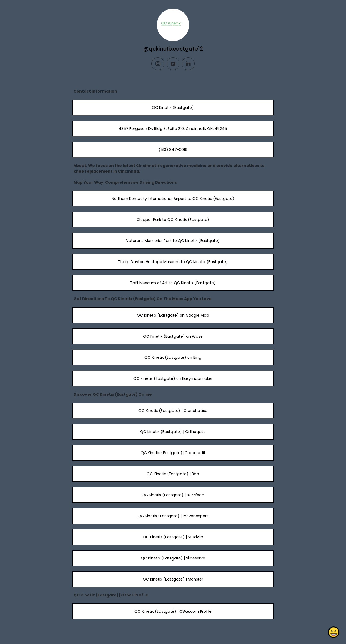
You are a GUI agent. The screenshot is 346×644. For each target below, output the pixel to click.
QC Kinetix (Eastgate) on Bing (173, 357)
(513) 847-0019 (173, 150)
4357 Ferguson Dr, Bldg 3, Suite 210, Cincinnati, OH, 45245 (173, 129)
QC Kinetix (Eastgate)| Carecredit (173, 453)
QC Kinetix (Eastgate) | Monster (173, 579)
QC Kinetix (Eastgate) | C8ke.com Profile (173, 611)
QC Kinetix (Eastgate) (173, 108)
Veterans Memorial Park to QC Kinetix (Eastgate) (173, 241)
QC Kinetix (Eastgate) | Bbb (173, 474)
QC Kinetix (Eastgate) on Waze (173, 336)
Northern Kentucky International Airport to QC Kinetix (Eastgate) (173, 199)
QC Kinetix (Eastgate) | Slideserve (173, 558)
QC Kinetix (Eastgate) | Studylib (173, 537)
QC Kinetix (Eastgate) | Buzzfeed (173, 495)
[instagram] (158, 64)
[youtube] (173, 64)
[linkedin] (188, 64)
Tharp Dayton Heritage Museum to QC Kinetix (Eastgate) (173, 262)
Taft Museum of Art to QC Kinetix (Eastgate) (173, 283)
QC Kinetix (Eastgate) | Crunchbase (173, 411)
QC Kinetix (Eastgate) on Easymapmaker (173, 378)
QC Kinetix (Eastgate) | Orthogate (173, 432)
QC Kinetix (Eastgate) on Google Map (173, 315)
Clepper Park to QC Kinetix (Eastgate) (173, 220)
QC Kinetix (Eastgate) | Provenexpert (173, 516)
